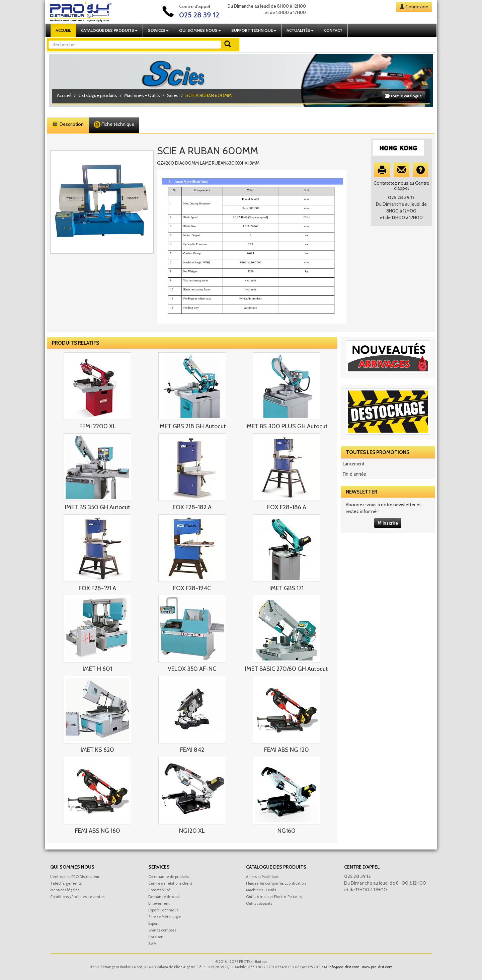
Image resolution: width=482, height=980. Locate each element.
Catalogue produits (98, 95)
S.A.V (152, 944)
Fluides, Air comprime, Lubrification (276, 883)
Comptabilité (159, 890)
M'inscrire (388, 523)
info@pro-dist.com (344, 967)
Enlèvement (159, 903)
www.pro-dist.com (377, 967)
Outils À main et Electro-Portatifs (274, 897)
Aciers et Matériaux (262, 877)
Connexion (417, 7)
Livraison (156, 937)
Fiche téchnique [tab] (114, 124)
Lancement (353, 464)
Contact (333, 30)
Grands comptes (162, 930)
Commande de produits (169, 877)
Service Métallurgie (165, 917)
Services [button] (158, 30)
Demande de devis (165, 897)
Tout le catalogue (403, 96)
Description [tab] (68, 124)
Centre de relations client (170, 883)
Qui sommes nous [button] (200, 30)
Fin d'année (354, 474)
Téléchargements (66, 883)
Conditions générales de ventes (77, 897)
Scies (173, 95)
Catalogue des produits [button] (109, 30)
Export (153, 923)
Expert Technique (164, 910)
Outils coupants (259, 903)
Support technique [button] (254, 30)
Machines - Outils (142, 95)
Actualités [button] (300, 30)
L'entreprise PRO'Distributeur (75, 877)
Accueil (63, 30)
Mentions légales (65, 890)
